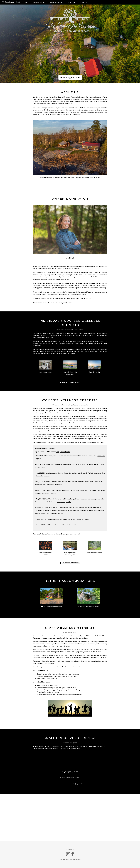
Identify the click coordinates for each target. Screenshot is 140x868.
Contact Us (84, 2)
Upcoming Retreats (70, 77)
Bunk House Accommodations (52, 607)
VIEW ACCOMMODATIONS (71, 382)
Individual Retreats (39, 2)
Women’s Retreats (56, 2)
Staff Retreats (71, 2)
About (27, 2)
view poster (52, 448)
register (38, 459)
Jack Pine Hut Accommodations (88, 607)
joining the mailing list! (63, 452)
